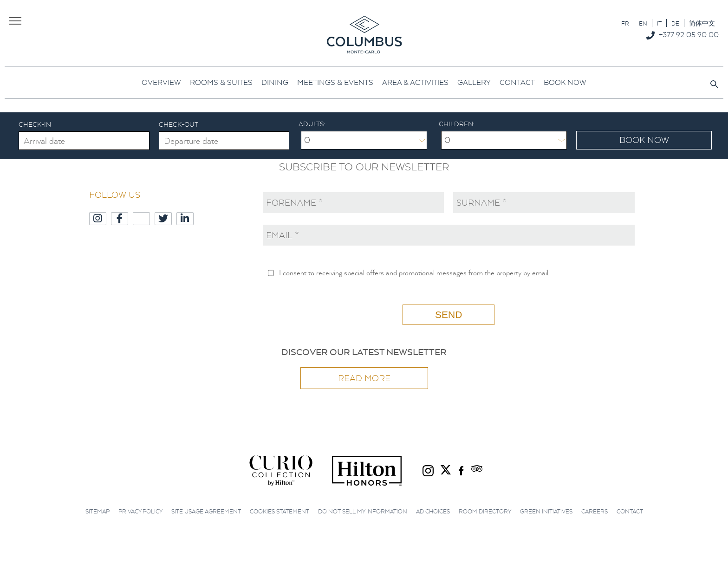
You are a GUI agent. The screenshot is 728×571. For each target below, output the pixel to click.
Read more (364, 378)
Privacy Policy (140, 511)
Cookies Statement (279, 511)
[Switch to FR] (625, 23)
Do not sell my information (363, 511)
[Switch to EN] (643, 23)
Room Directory (485, 511)
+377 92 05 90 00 (689, 34)
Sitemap (97, 511)
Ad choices (433, 511)
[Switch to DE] (675, 23)
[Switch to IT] (659, 23)
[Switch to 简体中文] (702, 23)
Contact (630, 511)
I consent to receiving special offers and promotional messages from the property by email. (414, 273)
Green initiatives (546, 511)
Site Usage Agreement (206, 511)
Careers (595, 511)
